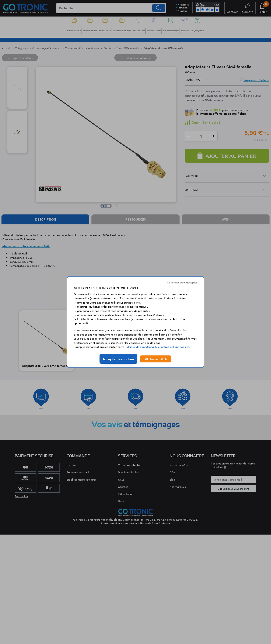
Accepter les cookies (118, 359)
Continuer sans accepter (182, 282)
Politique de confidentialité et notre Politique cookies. (157, 347)
